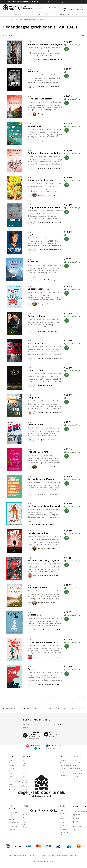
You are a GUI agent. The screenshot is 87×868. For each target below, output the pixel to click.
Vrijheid (31, 234)
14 (53, 697)
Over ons (50, 2)
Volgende (79, 697)
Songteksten (63, 2)
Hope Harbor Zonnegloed (40, 99)
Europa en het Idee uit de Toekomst (45, 207)
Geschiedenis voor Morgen (41, 479)
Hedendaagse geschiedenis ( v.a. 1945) (31, 20)
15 (58, 697)
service (58, 724)
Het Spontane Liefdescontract (43, 642)
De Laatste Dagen (37, 316)
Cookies (42, 855)
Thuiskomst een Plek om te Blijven (45, 44)
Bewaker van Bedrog (38, 533)
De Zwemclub (34, 126)
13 (47, 697)
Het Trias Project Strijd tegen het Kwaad (48, 560)
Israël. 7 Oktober (36, 370)
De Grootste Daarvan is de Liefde (44, 153)
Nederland (33, 262)
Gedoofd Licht (35, 615)
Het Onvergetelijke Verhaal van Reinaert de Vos (51, 506)
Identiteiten (78, 2)
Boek (29, 42)
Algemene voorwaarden (18, 855)
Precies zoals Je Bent (38, 452)
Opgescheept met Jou (38, 289)
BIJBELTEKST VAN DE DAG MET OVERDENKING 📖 (23, 2)
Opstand (32, 669)
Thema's (71, 2)
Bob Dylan (33, 72)
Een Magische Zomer (38, 588)
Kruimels (44, 2)
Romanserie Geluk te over (40, 180)
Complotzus (34, 397)
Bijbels (56, 2)
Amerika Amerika (36, 425)
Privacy (33, 855)
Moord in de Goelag (37, 343)
